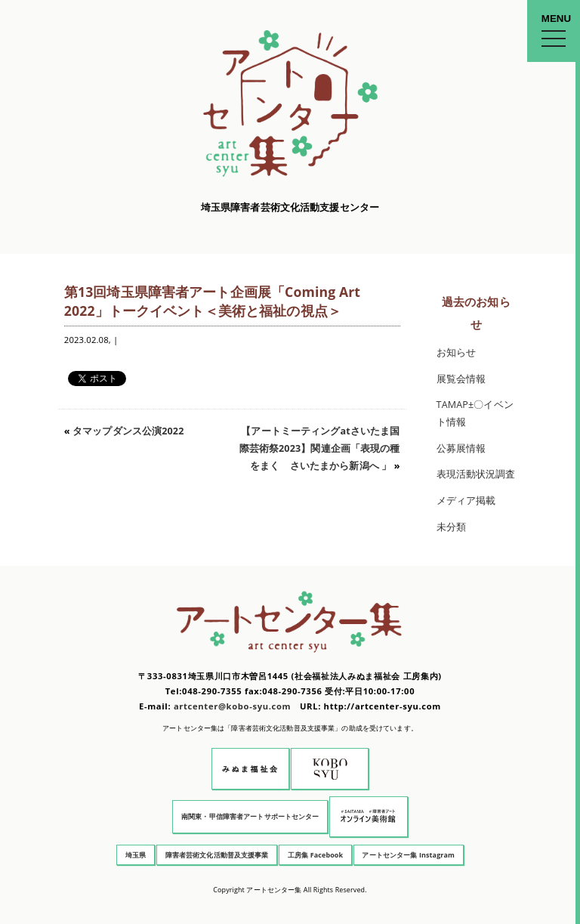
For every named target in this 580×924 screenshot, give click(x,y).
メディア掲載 (466, 501)
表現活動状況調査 (476, 474)
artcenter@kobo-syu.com (232, 706)
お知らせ (457, 352)
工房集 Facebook (315, 855)
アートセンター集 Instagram (408, 855)
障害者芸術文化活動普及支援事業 (217, 855)
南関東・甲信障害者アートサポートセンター (250, 816)
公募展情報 (461, 448)
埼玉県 (136, 855)
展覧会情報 (461, 379)
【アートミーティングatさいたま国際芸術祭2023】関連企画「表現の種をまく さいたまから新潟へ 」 (320, 448)
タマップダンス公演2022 (128, 431)
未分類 (451, 527)
